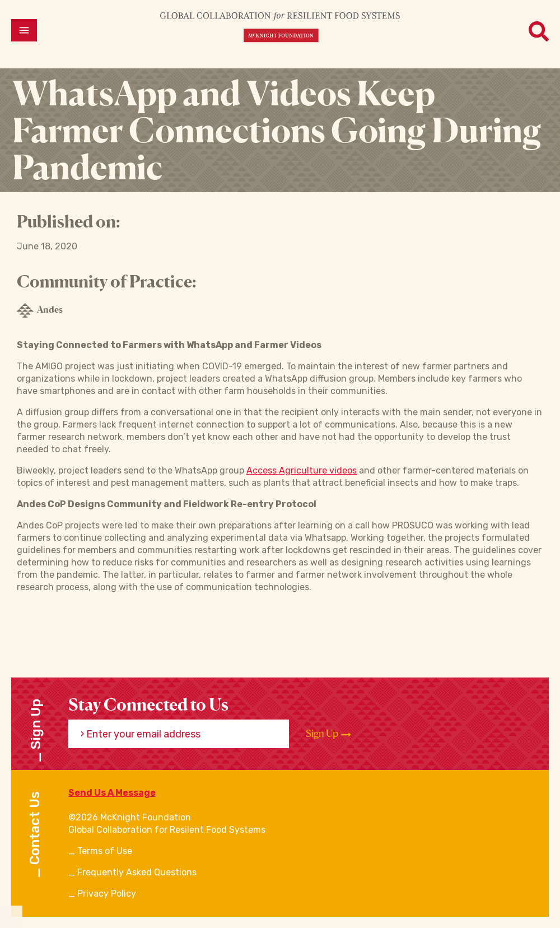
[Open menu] (24, 30)
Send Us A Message (112, 793)
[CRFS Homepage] (280, 27)
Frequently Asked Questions (137, 872)
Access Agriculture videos (302, 470)
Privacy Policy (107, 894)
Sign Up (328, 734)
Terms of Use (105, 851)
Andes (40, 310)
